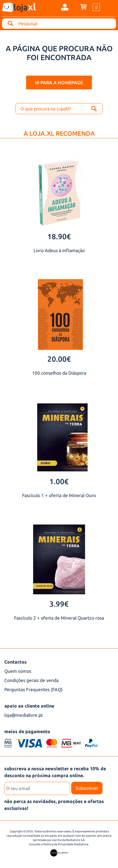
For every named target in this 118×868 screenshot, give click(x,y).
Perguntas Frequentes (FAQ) (33, 689)
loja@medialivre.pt (24, 715)
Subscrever (87, 788)
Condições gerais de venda (31, 680)
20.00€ (59, 359)
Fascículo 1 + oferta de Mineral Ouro (59, 495)
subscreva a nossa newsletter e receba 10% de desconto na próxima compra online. (55, 772)
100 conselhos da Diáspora (59, 373)
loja (25, 7)
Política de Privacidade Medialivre (66, 844)
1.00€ (59, 481)
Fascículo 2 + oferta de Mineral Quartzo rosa (59, 618)
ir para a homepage (59, 83)
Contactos (16, 662)
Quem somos (18, 671)
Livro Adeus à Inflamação (59, 250)
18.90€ (59, 236)
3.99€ (59, 604)
